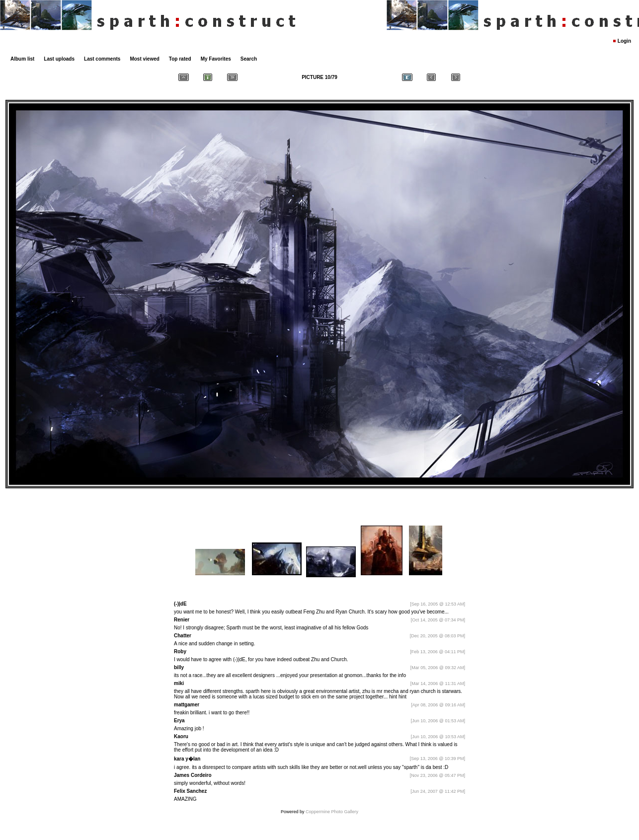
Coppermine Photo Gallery (332, 812)
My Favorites (216, 59)
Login (624, 41)
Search (249, 59)
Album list (22, 59)
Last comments (102, 59)
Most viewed (144, 59)
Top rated (180, 59)
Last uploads (59, 59)
